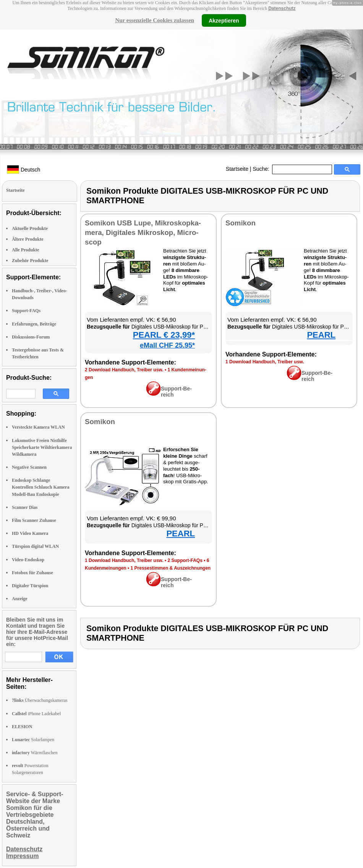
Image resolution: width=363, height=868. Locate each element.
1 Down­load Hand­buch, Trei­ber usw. (265, 362)
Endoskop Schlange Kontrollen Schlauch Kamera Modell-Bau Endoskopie (41, 487)
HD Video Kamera (30, 533)
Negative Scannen (29, 467)
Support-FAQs (26, 311)
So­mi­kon (241, 223)
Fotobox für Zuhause (32, 573)
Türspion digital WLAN (35, 546)
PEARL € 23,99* (164, 335)
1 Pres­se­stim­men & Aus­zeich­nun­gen (171, 568)
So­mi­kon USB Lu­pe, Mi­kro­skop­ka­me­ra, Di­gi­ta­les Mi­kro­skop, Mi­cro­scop (143, 232)
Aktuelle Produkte (30, 228)
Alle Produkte (25, 250)
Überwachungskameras (40, 700)
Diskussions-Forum (31, 337)
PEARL (321, 335)
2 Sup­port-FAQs (185, 560)
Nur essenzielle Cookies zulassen (155, 20)
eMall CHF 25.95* (167, 345)
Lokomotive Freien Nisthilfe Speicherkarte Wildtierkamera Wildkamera (42, 447)
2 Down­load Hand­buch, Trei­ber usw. (124, 370)
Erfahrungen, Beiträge (34, 324)
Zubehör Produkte (30, 261)
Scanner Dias (25, 507)
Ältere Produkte (28, 239)
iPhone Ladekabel (36, 714)
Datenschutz (282, 8)
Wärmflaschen (35, 753)
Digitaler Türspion (30, 586)
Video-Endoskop (28, 560)
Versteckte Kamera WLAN (38, 427)
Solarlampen (33, 740)
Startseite (237, 169)
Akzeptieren (224, 20)
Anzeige (20, 599)
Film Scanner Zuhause (34, 520)
